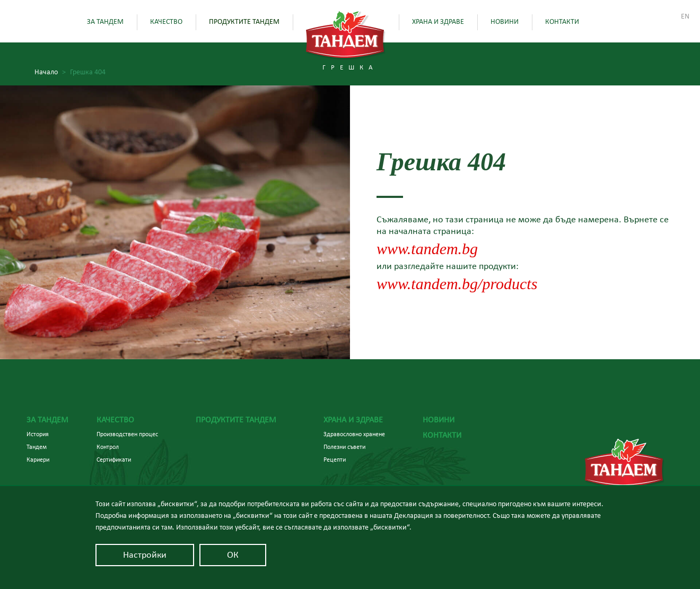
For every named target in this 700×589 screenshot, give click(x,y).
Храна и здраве (438, 22)
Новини (505, 22)
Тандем (37, 447)
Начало (50, 72)
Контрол (108, 447)
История (38, 434)
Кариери (38, 460)
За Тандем (105, 22)
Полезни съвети (344, 447)
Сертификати (114, 460)
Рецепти (335, 460)
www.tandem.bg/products (457, 284)
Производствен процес (127, 434)
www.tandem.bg (427, 249)
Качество (166, 22)
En (685, 16)
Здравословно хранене (354, 434)
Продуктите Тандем (244, 22)
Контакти (562, 22)
